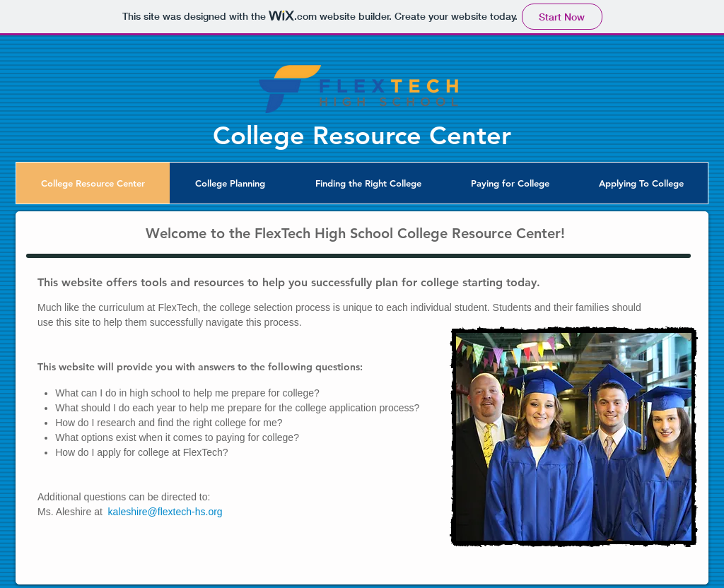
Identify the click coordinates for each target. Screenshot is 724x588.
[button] (230, 183)
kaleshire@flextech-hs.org (165, 512)
